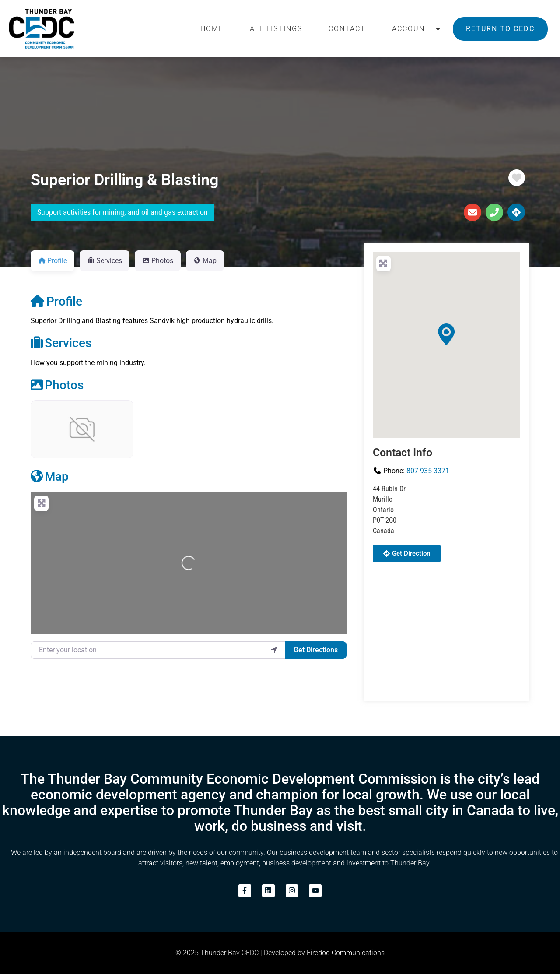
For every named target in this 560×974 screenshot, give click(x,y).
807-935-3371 (428, 471)
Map (50, 476)
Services (61, 343)
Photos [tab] (158, 261)
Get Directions (316, 650)
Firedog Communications (346, 953)
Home (212, 29)
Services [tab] (105, 261)
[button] (446, 334)
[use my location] (274, 650)
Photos (57, 385)
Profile (56, 301)
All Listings (276, 29)
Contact (347, 29)
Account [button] (417, 29)
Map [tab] (205, 261)
